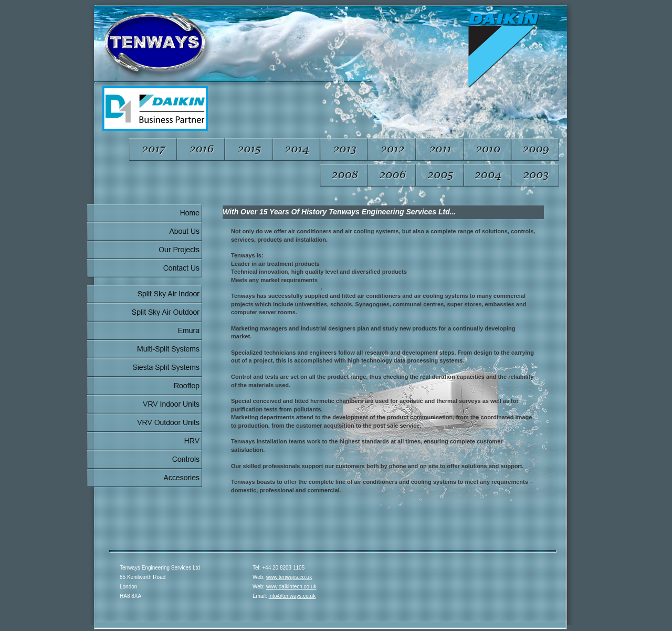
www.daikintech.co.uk (291, 587)
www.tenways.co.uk (289, 577)
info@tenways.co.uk (292, 596)
